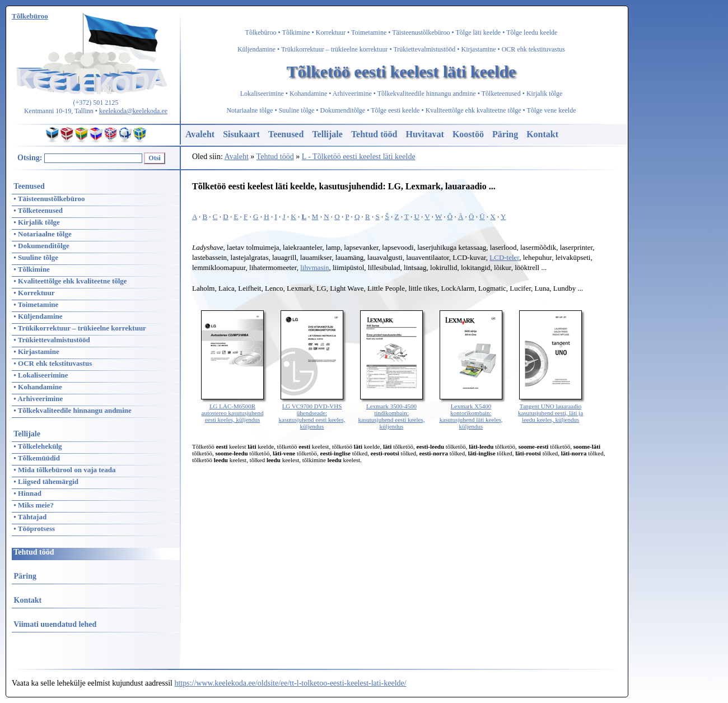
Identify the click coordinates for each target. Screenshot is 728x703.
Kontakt (542, 134)
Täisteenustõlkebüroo (421, 32)
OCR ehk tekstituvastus (533, 49)
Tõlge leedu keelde (532, 32)
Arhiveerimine (352, 94)
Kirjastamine (479, 49)
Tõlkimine (296, 32)
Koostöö (468, 134)
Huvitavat (424, 134)
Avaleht (200, 134)
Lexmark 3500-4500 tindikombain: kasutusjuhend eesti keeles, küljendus (392, 413)
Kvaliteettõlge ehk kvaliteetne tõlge (473, 110)
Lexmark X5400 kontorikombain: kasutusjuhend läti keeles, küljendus (471, 413)
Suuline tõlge (297, 110)
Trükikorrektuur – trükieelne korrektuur (335, 49)
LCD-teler (504, 257)
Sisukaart (241, 134)
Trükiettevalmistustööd (424, 49)
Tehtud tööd (374, 134)
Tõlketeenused (501, 94)
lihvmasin (314, 267)
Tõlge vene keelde (552, 110)
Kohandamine (308, 94)
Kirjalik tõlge (544, 94)
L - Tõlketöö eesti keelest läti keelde (359, 157)
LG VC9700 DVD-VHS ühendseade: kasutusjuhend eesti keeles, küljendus (312, 413)
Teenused (286, 134)
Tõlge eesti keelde (395, 110)
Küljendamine (256, 49)
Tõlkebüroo (261, 32)
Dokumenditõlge (343, 110)
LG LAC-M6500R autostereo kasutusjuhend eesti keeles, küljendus (232, 409)
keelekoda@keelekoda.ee (133, 111)
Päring (505, 134)
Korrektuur (331, 32)
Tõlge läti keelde (479, 32)
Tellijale (327, 134)
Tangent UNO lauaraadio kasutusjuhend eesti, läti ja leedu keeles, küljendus (550, 409)
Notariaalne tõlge (249, 110)
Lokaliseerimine (262, 94)
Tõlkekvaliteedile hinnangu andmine (427, 94)
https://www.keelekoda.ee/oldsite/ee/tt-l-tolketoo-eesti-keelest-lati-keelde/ (290, 683)
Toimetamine (369, 32)
